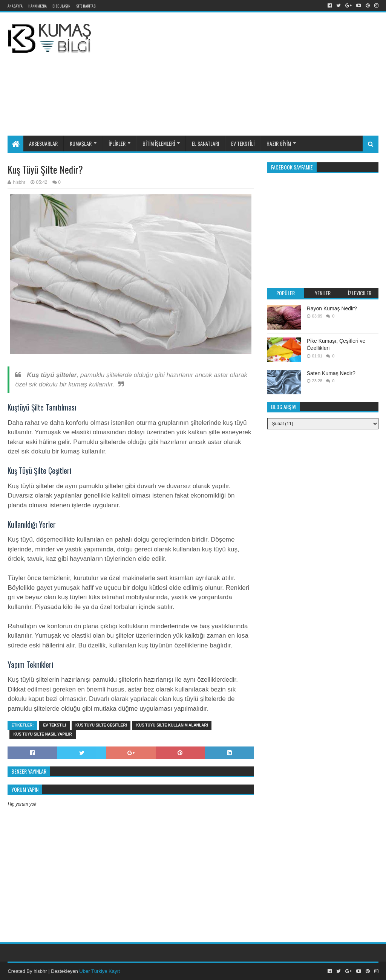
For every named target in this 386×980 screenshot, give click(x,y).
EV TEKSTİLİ (243, 143)
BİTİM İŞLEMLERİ (159, 143)
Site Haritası (86, 6)
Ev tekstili (54, 725)
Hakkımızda (38, 6)
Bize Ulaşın (61, 6)
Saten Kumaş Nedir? (331, 373)
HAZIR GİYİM (279, 143)
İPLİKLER (117, 143)
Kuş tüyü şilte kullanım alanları (172, 725)
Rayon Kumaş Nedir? (332, 308)
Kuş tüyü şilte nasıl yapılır (42, 734)
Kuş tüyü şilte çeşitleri (101, 725)
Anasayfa (15, 6)
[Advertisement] (245, 73)
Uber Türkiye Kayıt (99, 971)
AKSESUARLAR (43, 143)
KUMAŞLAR (81, 143)
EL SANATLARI (205, 143)
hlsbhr (40, 971)
